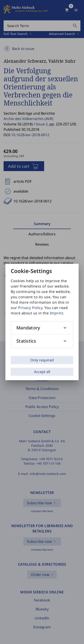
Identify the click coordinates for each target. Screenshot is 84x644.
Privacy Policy (30, 308)
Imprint (57, 313)
